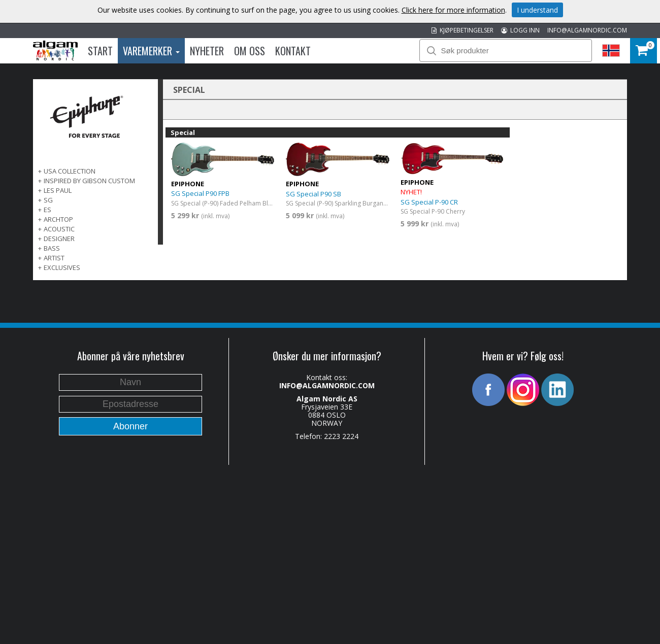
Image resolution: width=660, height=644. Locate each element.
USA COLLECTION (70, 171)
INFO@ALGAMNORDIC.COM (587, 30)
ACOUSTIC (59, 229)
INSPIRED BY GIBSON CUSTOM (89, 181)
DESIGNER (59, 239)
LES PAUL (58, 190)
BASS (52, 248)
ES (47, 210)
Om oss (250, 51)
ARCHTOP (58, 219)
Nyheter (207, 51)
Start (100, 51)
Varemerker (151, 51)
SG (48, 200)
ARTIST (54, 258)
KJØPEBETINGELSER (463, 30)
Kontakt (293, 51)
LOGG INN (520, 30)
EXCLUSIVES (62, 267)
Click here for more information (453, 10)
